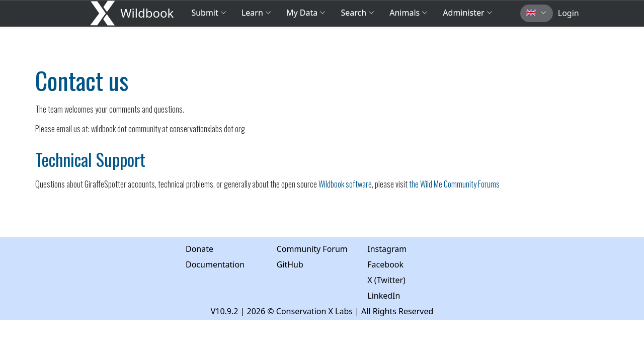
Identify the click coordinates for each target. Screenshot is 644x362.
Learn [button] (256, 13)
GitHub (290, 264)
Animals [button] (409, 13)
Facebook (385, 264)
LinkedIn (384, 296)
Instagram (387, 249)
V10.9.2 (225, 311)
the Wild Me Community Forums (454, 184)
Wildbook (147, 13)
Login (569, 13)
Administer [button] (467, 13)
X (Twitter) (386, 280)
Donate (199, 249)
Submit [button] (209, 13)
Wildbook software (345, 184)
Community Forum (312, 249)
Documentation (215, 264)
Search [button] (357, 13)
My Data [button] (306, 13)
